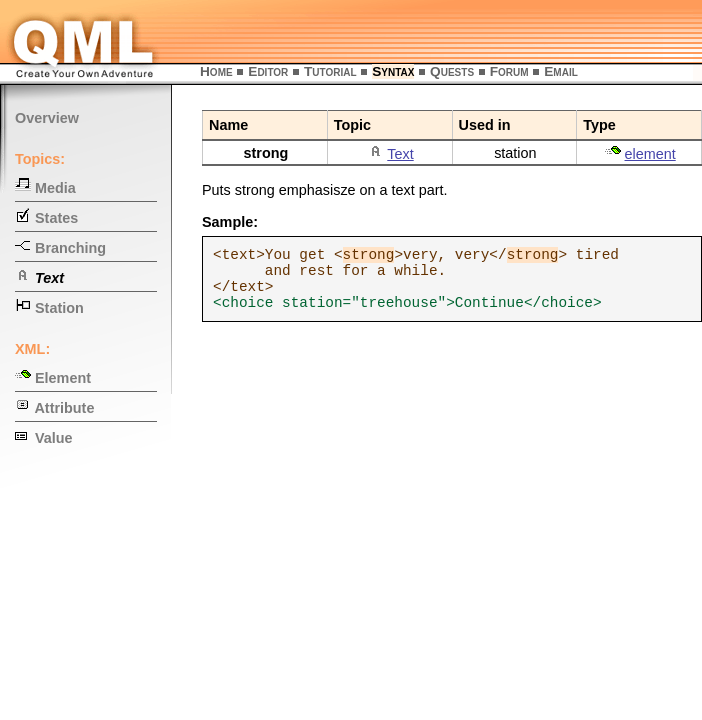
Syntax (393, 71)
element (650, 154)
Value (44, 438)
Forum (509, 71)
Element (53, 378)
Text (400, 154)
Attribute (54, 408)
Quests (452, 71)
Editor (268, 71)
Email (561, 71)
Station (49, 308)
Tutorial (330, 71)
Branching (60, 248)
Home (216, 71)
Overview (47, 118)
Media (45, 188)
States (46, 218)
